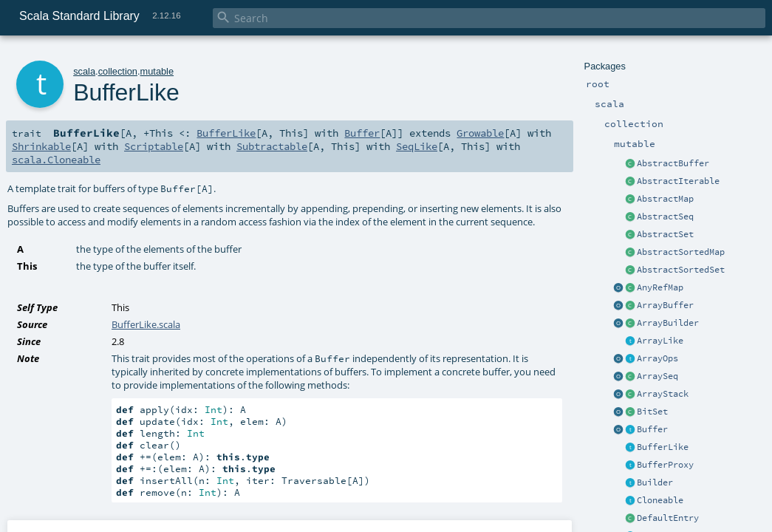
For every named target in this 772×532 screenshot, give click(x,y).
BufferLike (663, 447)
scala (84, 71)
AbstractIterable (678, 181)
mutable (157, 71)
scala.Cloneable (56, 160)
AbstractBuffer (673, 163)
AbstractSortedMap (681, 252)
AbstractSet (665, 234)
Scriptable (154, 146)
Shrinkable (41, 146)
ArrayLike (660, 341)
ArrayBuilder (668, 323)
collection (118, 71)
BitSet (652, 412)
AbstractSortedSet (681, 270)
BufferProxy (665, 465)
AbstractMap (665, 199)
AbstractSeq (665, 216)
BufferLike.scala (146, 324)
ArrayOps (657, 358)
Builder (655, 482)
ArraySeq (657, 376)
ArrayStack (663, 394)
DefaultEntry (668, 518)
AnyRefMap (660, 287)
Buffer (652, 429)
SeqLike (417, 146)
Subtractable (272, 146)
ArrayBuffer (665, 305)
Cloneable (660, 500)
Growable (480, 133)
